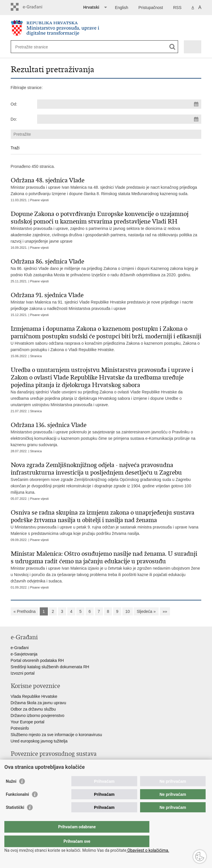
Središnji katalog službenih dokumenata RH (50, 667)
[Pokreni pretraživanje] (172, 47)
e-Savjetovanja (24, 654)
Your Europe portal (28, 722)
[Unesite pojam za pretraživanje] (36, 47)
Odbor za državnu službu (33, 709)
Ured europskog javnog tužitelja (39, 741)
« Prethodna (25, 611)
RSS (177, 8)
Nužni (11, 793)
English (122, 8)
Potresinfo (20, 728)
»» (165, 611)
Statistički (15, 819)
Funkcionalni (17, 806)
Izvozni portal (23, 673)
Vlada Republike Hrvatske (34, 696)
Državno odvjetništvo (30, 771)
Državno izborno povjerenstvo (38, 716)
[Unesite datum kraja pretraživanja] (119, 119)
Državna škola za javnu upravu (38, 703)
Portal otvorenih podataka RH (37, 660)
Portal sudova (23, 764)
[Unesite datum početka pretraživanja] (119, 104)
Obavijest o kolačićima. (148, 850)
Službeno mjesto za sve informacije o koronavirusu (56, 735)
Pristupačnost (151, 8)
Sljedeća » (146, 611)
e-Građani (20, 648)
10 (128, 611)
